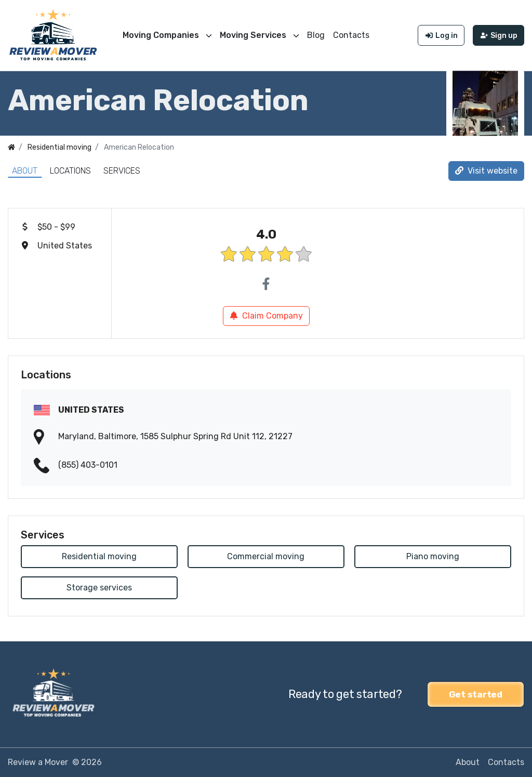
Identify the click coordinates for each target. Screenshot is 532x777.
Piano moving (433, 556)
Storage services (99, 588)
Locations (70, 171)
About (25, 171)
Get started (476, 694)
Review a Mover (38, 762)
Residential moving (99, 556)
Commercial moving (266, 556)
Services (122, 171)
